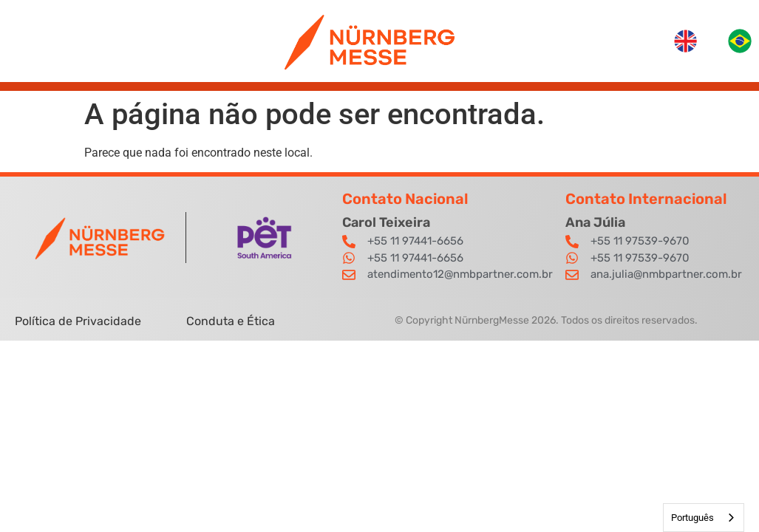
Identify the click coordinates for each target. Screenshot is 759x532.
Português (692, 518)
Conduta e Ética (231, 321)
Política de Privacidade (79, 321)
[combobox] (704, 518)
